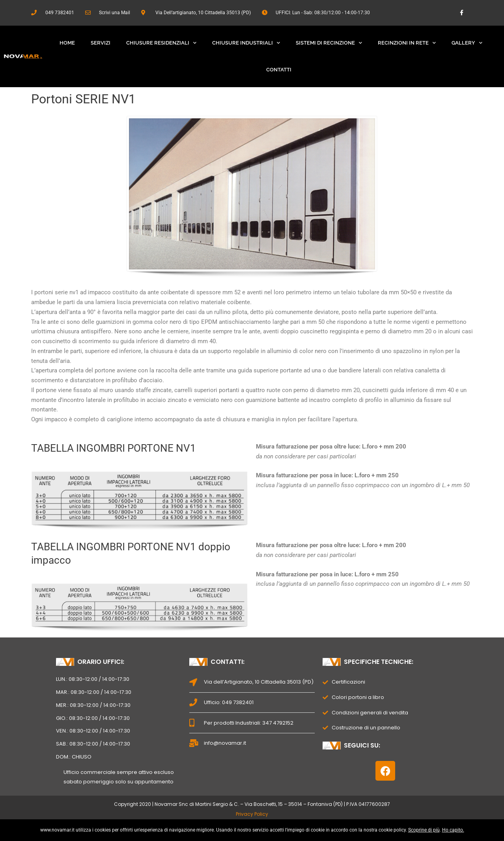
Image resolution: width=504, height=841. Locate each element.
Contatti (279, 70)
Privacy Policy (252, 814)
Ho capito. (453, 830)
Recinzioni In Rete (407, 43)
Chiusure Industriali (246, 43)
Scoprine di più (424, 830)
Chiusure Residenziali (161, 43)
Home (67, 43)
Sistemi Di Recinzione (329, 43)
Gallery (467, 43)
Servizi (101, 43)
